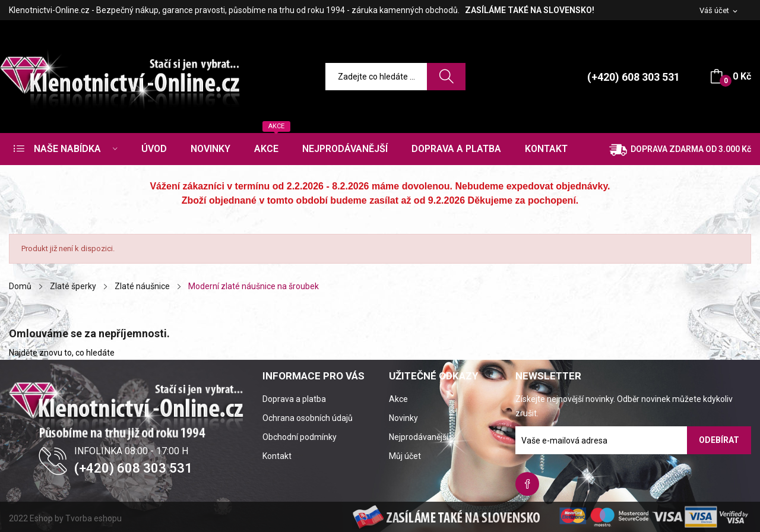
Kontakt (277, 456)
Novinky (403, 418)
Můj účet (405, 456)
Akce (398, 399)
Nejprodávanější (419, 437)
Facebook (527, 484)
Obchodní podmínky (300, 437)
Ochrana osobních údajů (308, 418)
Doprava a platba (294, 399)
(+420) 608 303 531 (634, 77)
